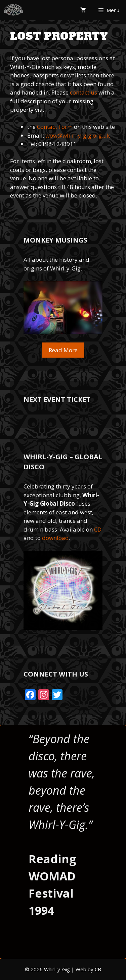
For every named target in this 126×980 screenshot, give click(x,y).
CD (98, 529)
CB (98, 969)
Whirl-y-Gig (57, 969)
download (55, 538)
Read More (63, 350)
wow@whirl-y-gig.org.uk (78, 135)
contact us (83, 92)
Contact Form (55, 127)
